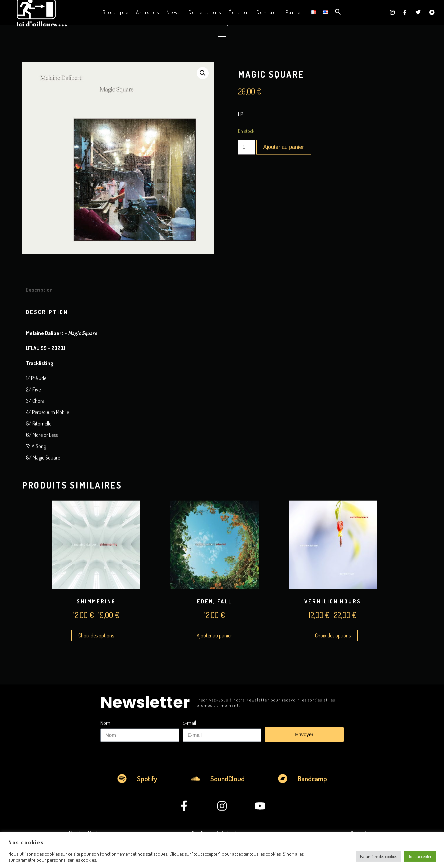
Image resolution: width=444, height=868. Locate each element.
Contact (268, 12)
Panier (295, 12)
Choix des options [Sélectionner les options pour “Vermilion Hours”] (333, 635)
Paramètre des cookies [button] (378, 856)
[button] (338, 12)
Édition (239, 12)
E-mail (189, 723)
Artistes (148, 12)
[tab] (42, 290)
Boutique (116, 12)
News (174, 12)
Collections (205, 12)
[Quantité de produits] (246, 147)
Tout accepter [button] (420, 856)
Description (39, 290)
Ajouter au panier (284, 147)
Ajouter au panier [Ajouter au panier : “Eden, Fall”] (214, 635)
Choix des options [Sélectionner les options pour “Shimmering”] (96, 635)
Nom (105, 723)
